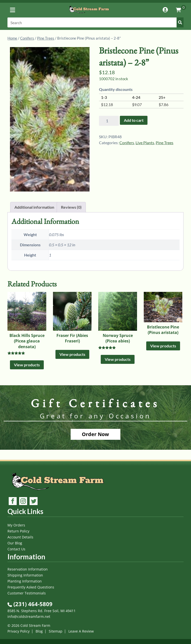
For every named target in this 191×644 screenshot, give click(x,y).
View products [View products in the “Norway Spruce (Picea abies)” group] (118, 359)
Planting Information (25, 581)
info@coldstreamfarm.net (29, 616)
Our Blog (15, 543)
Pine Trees (46, 38)
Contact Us (16, 549)
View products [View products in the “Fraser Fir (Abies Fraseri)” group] (72, 354)
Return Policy (18, 531)
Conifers (27, 38)
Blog (39, 631)
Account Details (20, 537)
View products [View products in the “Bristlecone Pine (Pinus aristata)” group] (163, 346)
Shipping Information (25, 575)
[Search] (95, 22)
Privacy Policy (19, 631)
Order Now (95, 434)
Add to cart (134, 120)
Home (12, 38)
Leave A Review (81, 631)
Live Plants (145, 143)
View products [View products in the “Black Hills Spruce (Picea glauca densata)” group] (27, 365)
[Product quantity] (109, 121)
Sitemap (56, 631)
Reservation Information (28, 569)
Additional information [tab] (34, 207)
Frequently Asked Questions (31, 587)
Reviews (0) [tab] (71, 207)
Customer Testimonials (27, 593)
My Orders (16, 525)
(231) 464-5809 (30, 604)
